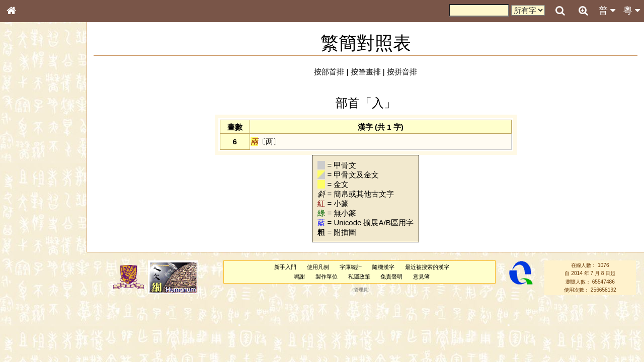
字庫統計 (351, 267)
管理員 (361, 290)
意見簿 (421, 277)
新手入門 (285, 267)
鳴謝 (299, 277)
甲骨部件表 (28, 154)
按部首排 (329, 72)
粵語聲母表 (28, 210)
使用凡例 (318, 267)
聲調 (48, 269)
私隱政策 (359, 277)
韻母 (34, 269)
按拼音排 (402, 72)
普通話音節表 (31, 279)
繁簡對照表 (28, 344)
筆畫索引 (25, 144)
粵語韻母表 (28, 220)
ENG (44, 111)
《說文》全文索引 (37, 316)
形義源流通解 (31, 173)
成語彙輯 (25, 335)
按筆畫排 (366, 72)
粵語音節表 (28, 200)
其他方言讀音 (31, 289)
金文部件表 (28, 164)
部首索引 (25, 135)
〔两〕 (266, 142)
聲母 (20, 269)
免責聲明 (391, 277)
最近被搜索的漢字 (427, 267)
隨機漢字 (383, 267)
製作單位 (327, 277)
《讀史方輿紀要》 (37, 325)
